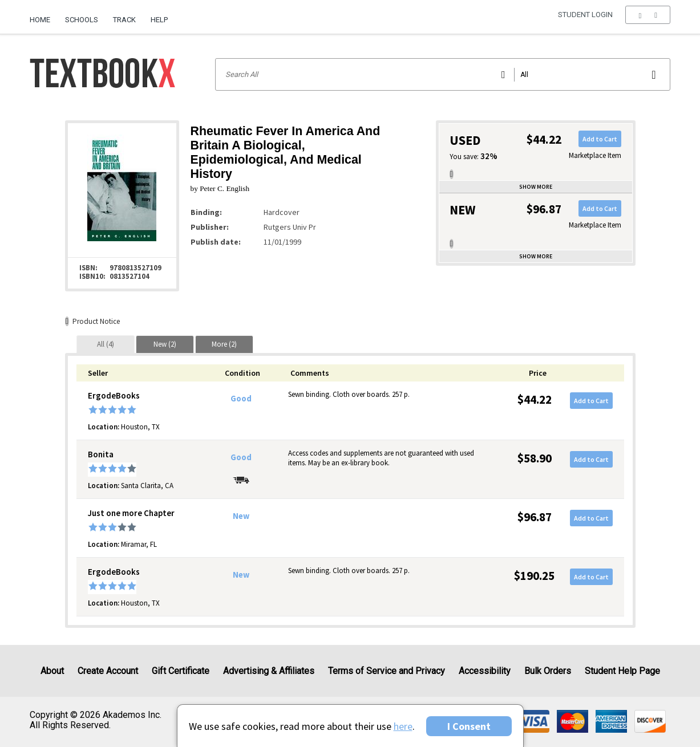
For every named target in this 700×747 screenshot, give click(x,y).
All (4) (106, 344)
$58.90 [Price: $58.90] (535, 458)
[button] (648, 20)
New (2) (165, 344)
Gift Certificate (181, 671)
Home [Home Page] (40, 20)
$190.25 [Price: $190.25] (534, 576)
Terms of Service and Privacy (387, 671)
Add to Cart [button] (600, 139)
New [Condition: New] (241, 516)
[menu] (648, 20)
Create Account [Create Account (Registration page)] (108, 671)
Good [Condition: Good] (241, 399)
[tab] (106, 344)
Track (124, 20)
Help (159, 20)
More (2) (224, 344)
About (52, 671)
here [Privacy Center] (403, 726)
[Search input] (443, 74)
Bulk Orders (548, 671)
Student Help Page (622, 671)
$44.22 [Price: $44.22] (535, 399)
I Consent (469, 726)
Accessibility (485, 671)
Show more (536, 187)
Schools (82, 20)
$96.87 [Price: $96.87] (535, 517)
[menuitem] (44, 15)
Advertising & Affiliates (269, 671)
